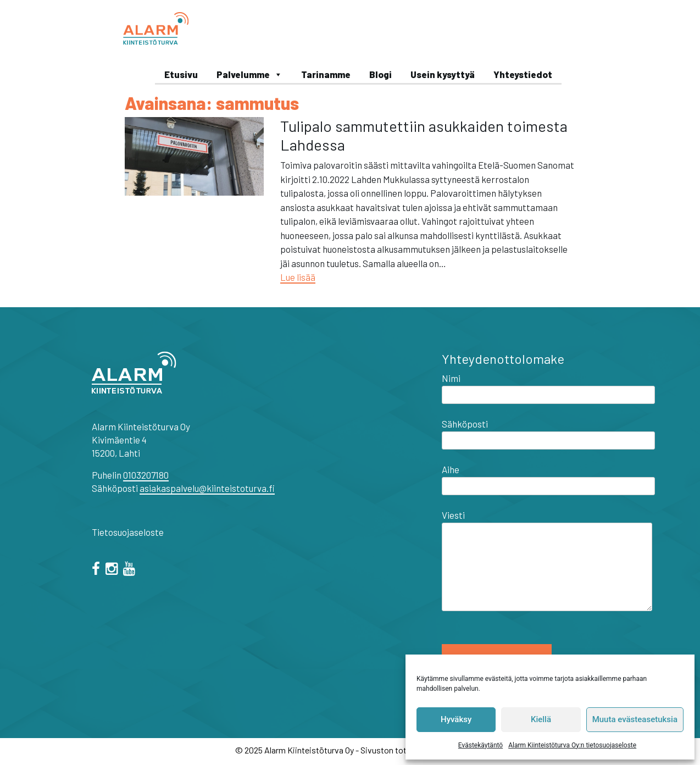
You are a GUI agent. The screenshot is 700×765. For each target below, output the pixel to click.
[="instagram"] (113, 570)
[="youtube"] (131, 570)
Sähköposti (548, 432)
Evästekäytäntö (480, 745)
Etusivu (181, 74)
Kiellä (541, 719)
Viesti (547, 561)
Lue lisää (298, 277)
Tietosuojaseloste (128, 532)
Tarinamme (326, 74)
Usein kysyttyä (443, 74)
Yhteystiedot (523, 74)
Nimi (548, 386)
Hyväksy (456, 719)
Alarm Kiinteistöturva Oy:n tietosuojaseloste (572, 745)
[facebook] (98, 570)
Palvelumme (249, 74)
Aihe (548, 478)
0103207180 (146, 475)
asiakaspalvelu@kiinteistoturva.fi (207, 488)
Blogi (380, 74)
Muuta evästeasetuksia (635, 719)
